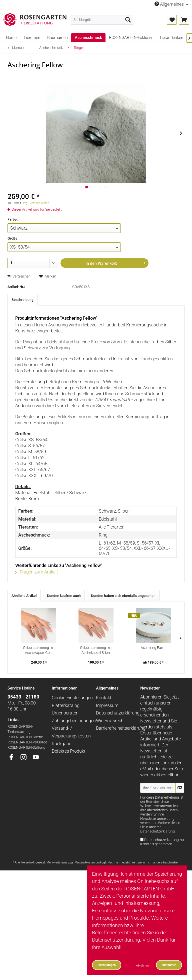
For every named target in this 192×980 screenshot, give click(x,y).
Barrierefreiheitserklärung (117, 728)
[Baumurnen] (57, 38)
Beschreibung (22, 300)
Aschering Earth (153, 648)
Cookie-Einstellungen (72, 698)
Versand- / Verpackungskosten (71, 732)
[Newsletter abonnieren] (180, 788)
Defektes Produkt (69, 751)
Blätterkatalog (66, 705)
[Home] (11, 38)
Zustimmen (169, 965)
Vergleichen (19, 276)
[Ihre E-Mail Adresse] (158, 788)
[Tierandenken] (171, 38)
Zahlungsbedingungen (73, 721)
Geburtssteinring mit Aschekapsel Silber (96, 650)
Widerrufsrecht (110, 721)
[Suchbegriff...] (102, 20)
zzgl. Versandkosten (36, 203)
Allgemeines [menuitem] (170, 4)
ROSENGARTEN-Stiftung (26, 748)
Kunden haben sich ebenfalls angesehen (123, 596)
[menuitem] (102, 20)
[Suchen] (128, 20)
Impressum (107, 705)
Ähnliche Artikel (24, 596)
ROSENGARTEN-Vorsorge (27, 742)
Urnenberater (65, 713)
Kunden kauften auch (64, 596)
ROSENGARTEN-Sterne (25, 737)
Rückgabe (61, 744)
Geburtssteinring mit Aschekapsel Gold (39, 650)
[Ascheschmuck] (88, 38)
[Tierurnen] (32, 38)
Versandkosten (85, 862)
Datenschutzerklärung (117, 713)
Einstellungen (107, 965)
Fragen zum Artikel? (37, 572)
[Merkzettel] (172, 20)
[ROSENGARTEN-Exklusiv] (131, 38)
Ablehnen (142, 965)
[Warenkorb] (184, 20)
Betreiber (153, 802)
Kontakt (104, 698)
